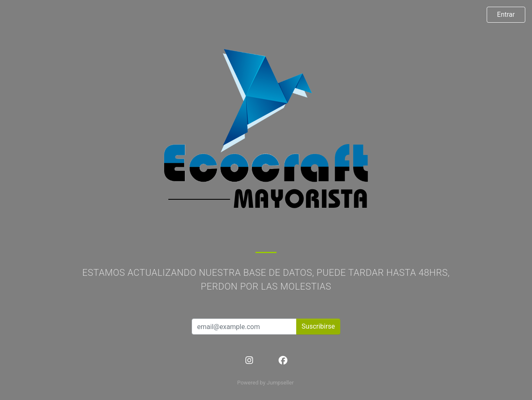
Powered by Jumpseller (265, 383)
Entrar (506, 14)
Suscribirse (318, 326)
